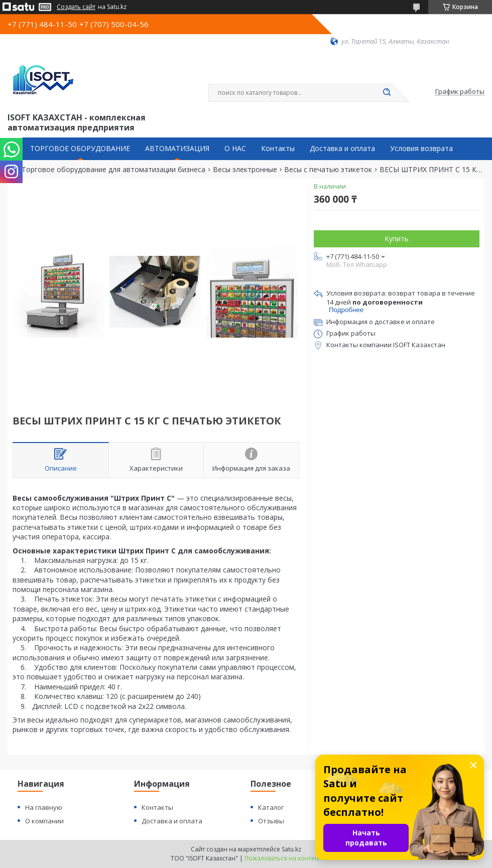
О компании (44, 821)
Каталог (271, 807)
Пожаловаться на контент (283, 858)
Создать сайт (76, 7)
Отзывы (271, 821)
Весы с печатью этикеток (328, 170)
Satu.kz (291, 849)
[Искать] (387, 93)
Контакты (278, 149)
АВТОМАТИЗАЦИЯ (177, 149)
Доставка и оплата (342, 149)
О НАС (235, 149)
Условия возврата (421, 149)
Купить (397, 239)
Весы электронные (245, 170)
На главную (44, 807)
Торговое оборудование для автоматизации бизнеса (113, 170)
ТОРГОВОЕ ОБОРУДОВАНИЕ (80, 149)
